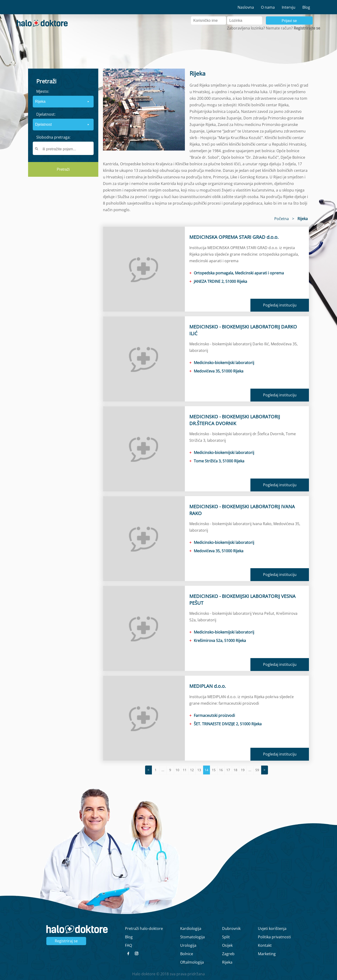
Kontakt (265, 945)
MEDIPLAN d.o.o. (208, 686)
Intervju (289, 7)
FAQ (128, 945)
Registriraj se (66, 941)
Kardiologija (191, 928)
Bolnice (187, 954)
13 (199, 770)
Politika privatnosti (274, 937)
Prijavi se (289, 21)
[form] (63, 123)
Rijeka (227, 962)
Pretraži (63, 169)
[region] (63, 256)
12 (192, 770)
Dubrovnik (231, 928)
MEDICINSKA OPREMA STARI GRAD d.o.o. (234, 237)
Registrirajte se (307, 28)
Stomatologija (192, 937)
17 (228, 770)
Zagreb (228, 954)
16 (221, 770)
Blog (306, 7)
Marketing (267, 954)
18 (235, 770)
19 (243, 770)
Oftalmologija (192, 962)
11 (185, 770)
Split (226, 937)
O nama (268, 7)
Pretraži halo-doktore (144, 928)
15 (214, 770)
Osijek (227, 945)
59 (257, 770)
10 (177, 770)
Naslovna (246, 7)
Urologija (188, 945)
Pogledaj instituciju (280, 305)
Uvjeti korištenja (272, 928)
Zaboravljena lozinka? (246, 28)
